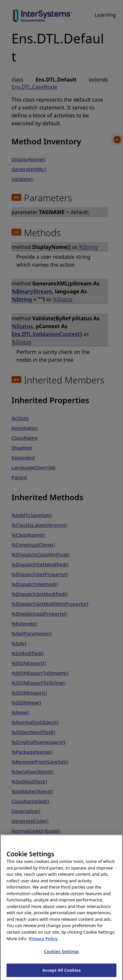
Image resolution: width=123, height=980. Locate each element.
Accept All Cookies (62, 973)
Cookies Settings (61, 954)
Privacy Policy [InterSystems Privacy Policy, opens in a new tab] (43, 941)
